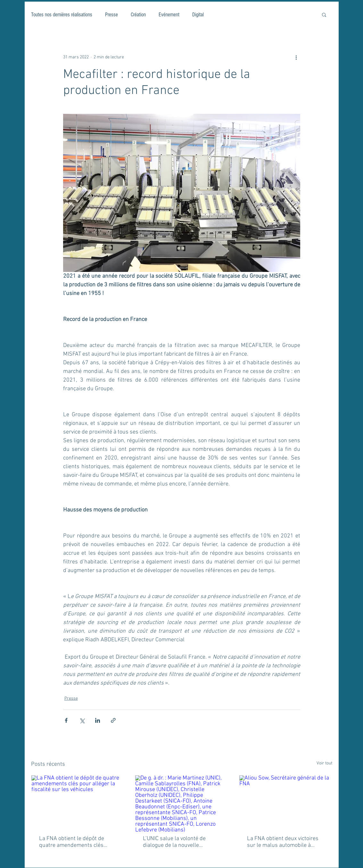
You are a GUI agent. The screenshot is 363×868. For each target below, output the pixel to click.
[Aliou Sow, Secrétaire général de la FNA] (286, 801)
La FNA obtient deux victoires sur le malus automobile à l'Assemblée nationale (283, 842)
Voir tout (324, 763)
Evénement (169, 15)
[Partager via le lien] (113, 720)
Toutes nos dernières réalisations (62, 15)
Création (138, 15)
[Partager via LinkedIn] (98, 720)
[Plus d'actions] (296, 57)
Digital (198, 15)
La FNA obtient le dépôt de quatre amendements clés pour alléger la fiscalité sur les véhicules (76, 842)
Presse (111, 15)
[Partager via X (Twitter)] (82, 720)
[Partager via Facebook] (66, 720)
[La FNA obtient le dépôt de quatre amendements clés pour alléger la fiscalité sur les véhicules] (78, 801)
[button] (324, 14)
